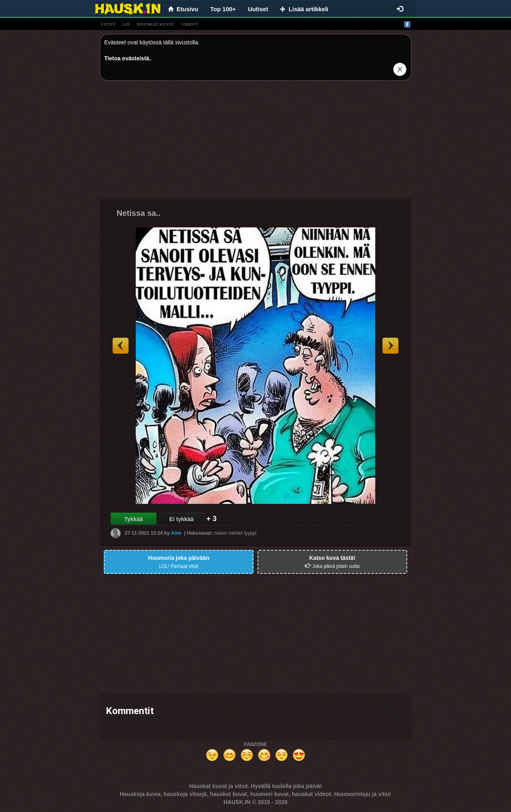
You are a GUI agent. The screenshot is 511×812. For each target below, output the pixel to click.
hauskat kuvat (156, 24)
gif (126, 24)
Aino (176, 533)
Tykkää (133, 519)
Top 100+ (223, 9)
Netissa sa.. (139, 213)
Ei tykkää (181, 519)
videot (190, 24)
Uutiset (258, 9)
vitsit (108, 24)
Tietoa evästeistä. (127, 58)
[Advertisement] (255, 143)
